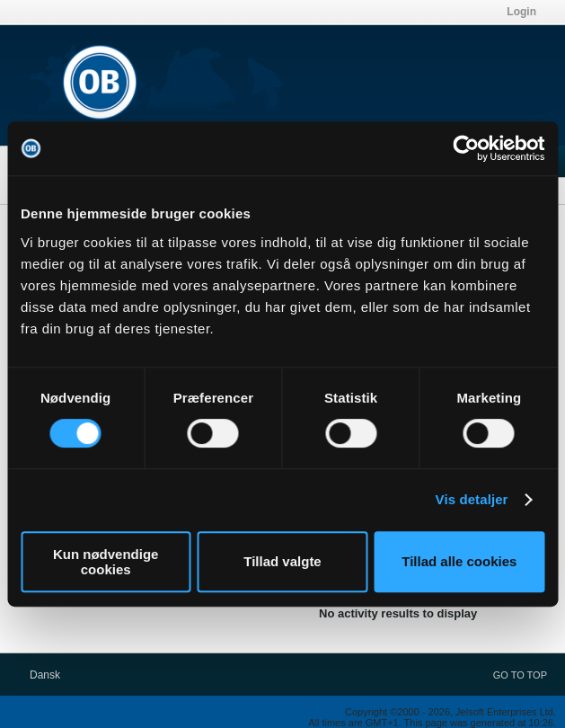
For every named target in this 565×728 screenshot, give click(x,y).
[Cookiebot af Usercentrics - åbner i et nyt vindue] (466, 148)
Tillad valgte (282, 561)
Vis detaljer (472, 499)
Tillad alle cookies (459, 561)
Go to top (520, 675)
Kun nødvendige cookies (106, 562)
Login (521, 12)
